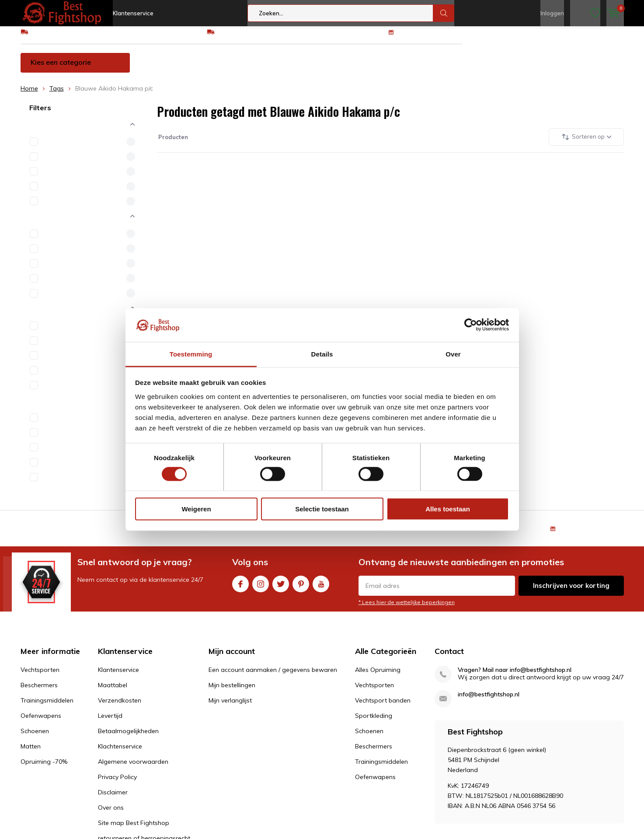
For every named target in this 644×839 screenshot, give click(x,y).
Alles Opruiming (378, 676)
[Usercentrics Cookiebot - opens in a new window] (471, 325)
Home (29, 95)
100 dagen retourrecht (430, 38)
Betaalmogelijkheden (128, 738)
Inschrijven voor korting (571, 592)
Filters (40, 114)
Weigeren (196, 509)
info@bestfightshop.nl (489, 701)
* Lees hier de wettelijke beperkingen (407, 609)
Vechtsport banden (383, 707)
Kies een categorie (61, 69)
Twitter (281, 589)
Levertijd (110, 722)
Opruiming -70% (540, 69)
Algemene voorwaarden (133, 768)
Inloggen (552, 13)
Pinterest (301, 589)
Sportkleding (374, 722)
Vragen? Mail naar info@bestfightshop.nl (515, 676)
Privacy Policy (117, 783)
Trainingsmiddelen (304, 69)
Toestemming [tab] (191, 354)
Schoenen (435, 69)
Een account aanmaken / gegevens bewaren (273, 676)
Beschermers (233, 69)
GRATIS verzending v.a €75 (70, 38)
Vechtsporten (171, 69)
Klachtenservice (120, 753)
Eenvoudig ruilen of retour (253, 38)
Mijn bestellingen (232, 692)
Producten (172, 143)
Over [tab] (453, 354)
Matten (482, 69)
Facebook (240, 589)
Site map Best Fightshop (134, 829)
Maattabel (113, 692)
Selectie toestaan (322, 509)
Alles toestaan (448, 509)
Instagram (261, 589)
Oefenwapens (377, 69)
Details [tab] (322, 354)
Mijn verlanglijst (230, 707)
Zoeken (444, 13)
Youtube (321, 589)
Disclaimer (113, 799)
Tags (57, 95)
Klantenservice (133, 13)
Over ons (111, 814)
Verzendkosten (120, 707)
